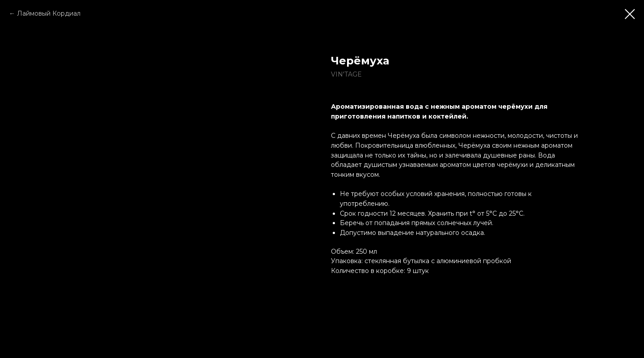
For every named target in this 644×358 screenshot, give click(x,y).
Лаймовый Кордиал (49, 13)
